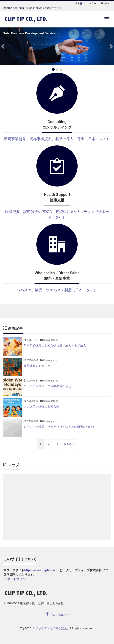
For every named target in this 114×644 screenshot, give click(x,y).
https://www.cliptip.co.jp (41, 570)
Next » (69, 444)
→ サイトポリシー (16, 579)
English (105, 4)
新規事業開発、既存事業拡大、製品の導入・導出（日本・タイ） (57, 139)
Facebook (57, 614)
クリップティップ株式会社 (50, 628)
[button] (3, 46)
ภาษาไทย (92, 4)
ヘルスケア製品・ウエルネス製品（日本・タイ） (57, 290)
